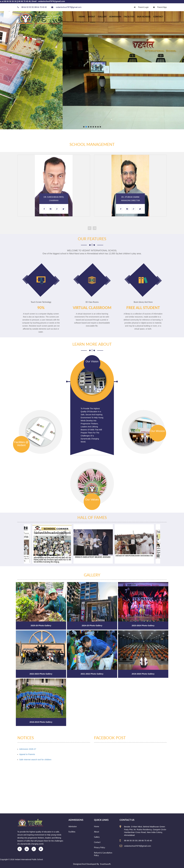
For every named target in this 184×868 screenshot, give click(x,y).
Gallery (102, 16)
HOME (82, 16)
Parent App (160, 7)
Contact (158, 16)
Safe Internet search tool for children (35, 760)
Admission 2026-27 (28, 749)
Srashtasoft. (106, 864)
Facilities (129, 16)
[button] (84, 127)
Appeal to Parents (27, 754)
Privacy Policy (100, 847)
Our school (144, 16)
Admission (115, 16)
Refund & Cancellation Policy (103, 854)
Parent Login (141, 7)
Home (97, 826)
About (91, 16)
